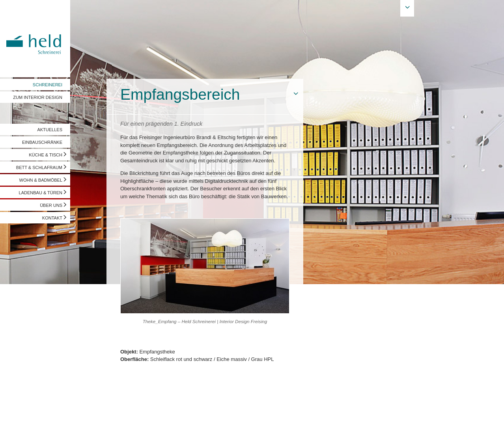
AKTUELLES (50, 130)
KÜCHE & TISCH (46, 155)
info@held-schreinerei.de (113, 410)
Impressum (19, 410)
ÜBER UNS (51, 205)
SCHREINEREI (48, 85)
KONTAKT (52, 218)
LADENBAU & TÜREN (41, 193)
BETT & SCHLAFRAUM (39, 167)
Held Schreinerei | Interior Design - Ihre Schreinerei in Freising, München (35, 39)
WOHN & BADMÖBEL (41, 180)
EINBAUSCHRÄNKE (42, 142)
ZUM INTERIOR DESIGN (38, 97)
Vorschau (458, 410)
